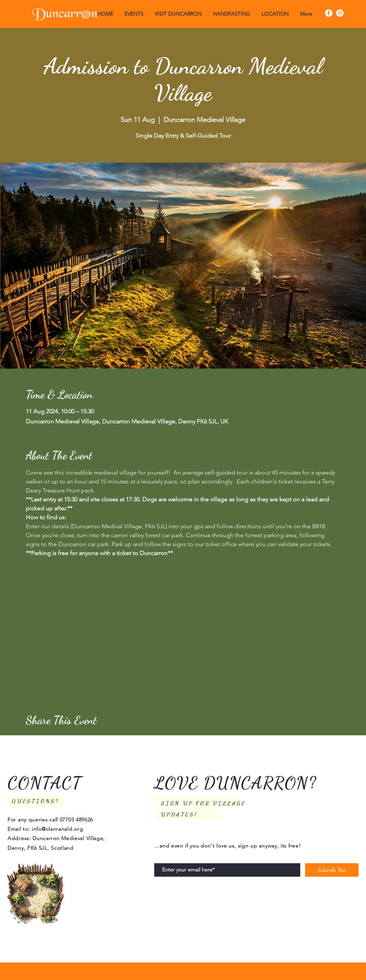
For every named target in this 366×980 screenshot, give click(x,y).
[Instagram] (340, 13)
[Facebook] (329, 13)
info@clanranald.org (57, 829)
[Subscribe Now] (332, 870)
